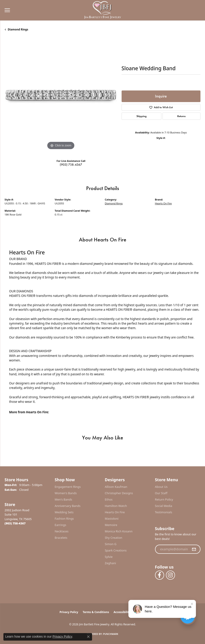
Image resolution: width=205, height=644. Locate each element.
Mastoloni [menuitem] (112, 519)
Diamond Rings (18, 29)
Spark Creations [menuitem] (116, 550)
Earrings (61, 525)
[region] (61, 95)
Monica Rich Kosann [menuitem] (119, 531)
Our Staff (161, 493)
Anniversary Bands (68, 506)
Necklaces (62, 531)
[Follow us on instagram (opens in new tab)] (170, 575)
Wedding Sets (64, 512)
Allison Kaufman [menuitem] (116, 487)
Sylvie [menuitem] (109, 557)
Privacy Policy (69, 612)
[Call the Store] (15, 523)
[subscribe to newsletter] (194, 549)
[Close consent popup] (88, 637)
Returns (181, 116)
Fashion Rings (64, 519)
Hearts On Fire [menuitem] (115, 512)
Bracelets (61, 538)
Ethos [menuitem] (109, 499)
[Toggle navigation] (6, 10)
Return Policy (164, 499)
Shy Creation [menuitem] (114, 538)
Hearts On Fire (163, 203)
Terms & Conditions (96, 612)
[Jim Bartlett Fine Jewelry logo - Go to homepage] (103, 10)
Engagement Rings (68, 487)
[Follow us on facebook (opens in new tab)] (160, 575)
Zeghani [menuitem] (110, 563)
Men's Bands (64, 499)
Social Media (164, 506)
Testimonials (164, 512)
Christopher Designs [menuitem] (119, 493)
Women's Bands (66, 493)
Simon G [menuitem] (111, 544)
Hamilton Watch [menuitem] (116, 506)
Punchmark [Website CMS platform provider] (111, 634)
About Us (161, 487)
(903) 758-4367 (71, 165)
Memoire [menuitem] (111, 525)
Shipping (141, 116)
